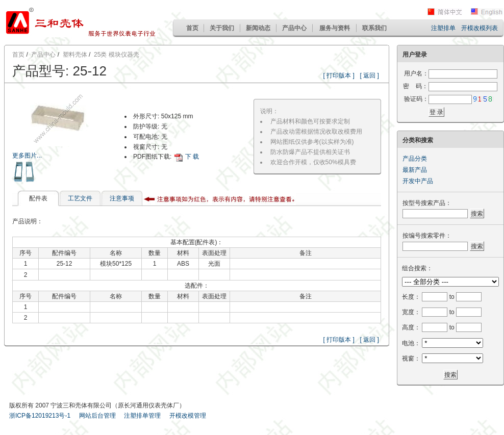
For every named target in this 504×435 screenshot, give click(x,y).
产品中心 (294, 28)
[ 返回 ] (370, 75)
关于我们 (222, 28)
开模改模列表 (480, 28)
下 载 (192, 157)
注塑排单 (443, 28)
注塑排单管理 (142, 416)
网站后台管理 (97, 416)
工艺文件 (80, 198)
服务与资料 (335, 28)
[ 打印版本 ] (339, 75)
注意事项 (122, 198)
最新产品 (415, 170)
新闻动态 (258, 28)
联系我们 (374, 28)
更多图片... (27, 156)
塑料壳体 (75, 55)
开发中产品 (418, 181)
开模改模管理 (188, 416)
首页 (192, 28)
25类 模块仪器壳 (117, 55)
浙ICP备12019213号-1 (40, 416)
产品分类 (415, 159)
